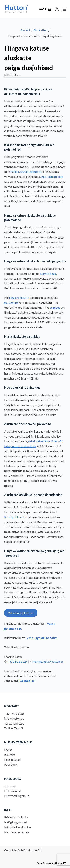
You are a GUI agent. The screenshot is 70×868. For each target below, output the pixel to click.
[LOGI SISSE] (57, 9)
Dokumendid (13, 791)
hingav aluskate (19, 298)
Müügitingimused (16, 822)
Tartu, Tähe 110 (14, 723)
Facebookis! (27, 681)
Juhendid (10, 786)
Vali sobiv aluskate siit (21, 613)
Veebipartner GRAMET (52, 863)
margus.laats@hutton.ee (48, 661)
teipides (55, 307)
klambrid (35, 171)
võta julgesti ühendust (42, 638)
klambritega (48, 274)
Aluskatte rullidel (52, 177)
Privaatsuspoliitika (16, 817)
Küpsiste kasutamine (18, 827)
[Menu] (64, 9)
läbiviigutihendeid (16, 517)
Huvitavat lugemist (17, 796)
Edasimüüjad (12, 760)
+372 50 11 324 (17, 661)
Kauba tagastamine (17, 832)
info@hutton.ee (14, 718)
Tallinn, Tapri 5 (14, 728)
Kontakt (10, 755)
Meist (8, 750)
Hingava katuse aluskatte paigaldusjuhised (29, 58)
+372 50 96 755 (14, 713)
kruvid (24, 171)
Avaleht (25, 30)
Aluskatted (40, 30)
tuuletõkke (11, 303)
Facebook (11, 764)
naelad (15, 171)
